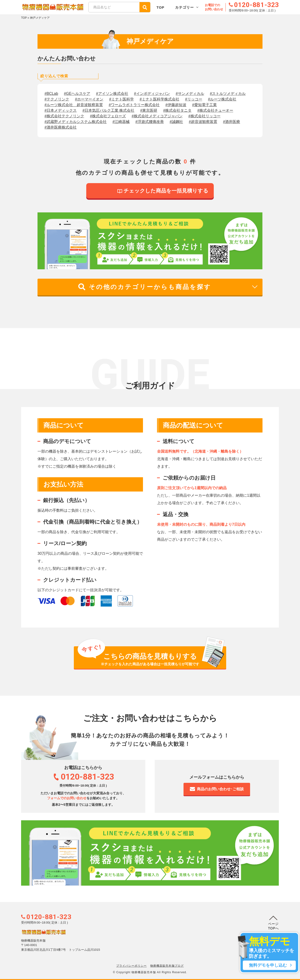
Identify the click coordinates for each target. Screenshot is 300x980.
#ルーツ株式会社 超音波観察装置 (74, 105)
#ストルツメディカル (228, 94)
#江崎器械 (121, 122)
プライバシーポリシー (131, 966)
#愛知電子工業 (204, 105)
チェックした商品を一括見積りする (163, 191)
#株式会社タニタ (177, 110)
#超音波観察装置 (203, 122)
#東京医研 (149, 110)
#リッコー (194, 99)
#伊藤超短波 (176, 105)
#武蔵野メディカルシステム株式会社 (76, 122)
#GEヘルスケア (77, 94)
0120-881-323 (49, 917)
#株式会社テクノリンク (64, 116)
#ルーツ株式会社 (222, 99)
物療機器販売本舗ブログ (167, 966)
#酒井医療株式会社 (61, 127)
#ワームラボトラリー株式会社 (134, 105)
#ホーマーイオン (89, 99)
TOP (161, 7)
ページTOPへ (273, 922)
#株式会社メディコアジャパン (157, 116)
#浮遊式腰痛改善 (150, 122)
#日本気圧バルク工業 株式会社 (108, 110)
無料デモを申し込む (269, 965)
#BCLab (51, 94)
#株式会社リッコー (204, 116)
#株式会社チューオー (215, 110)
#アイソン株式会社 (112, 94)
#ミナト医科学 (122, 99)
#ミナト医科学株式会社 (159, 99)
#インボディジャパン (152, 94)
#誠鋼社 (176, 122)
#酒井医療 (232, 122)
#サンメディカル (190, 94)
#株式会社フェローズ (108, 116)
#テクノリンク (57, 99)
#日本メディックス (61, 110)
